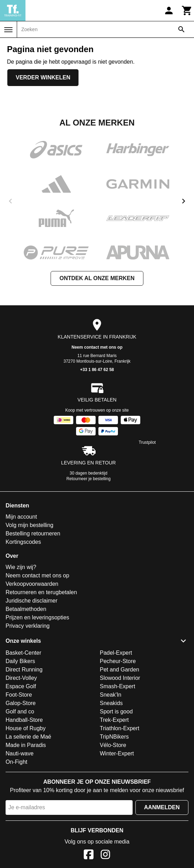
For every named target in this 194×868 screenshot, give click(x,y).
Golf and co (20, 712)
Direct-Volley (21, 678)
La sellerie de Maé (28, 737)
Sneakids (111, 703)
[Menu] (8, 30)
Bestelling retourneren (33, 533)
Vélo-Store (113, 745)
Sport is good (116, 712)
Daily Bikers (20, 661)
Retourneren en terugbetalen (41, 592)
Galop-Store (21, 703)
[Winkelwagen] (187, 10)
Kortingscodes (23, 542)
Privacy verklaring (28, 626)
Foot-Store (19, 695)
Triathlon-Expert (120, 728)
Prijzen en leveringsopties (37, 617)
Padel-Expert (116, 653)
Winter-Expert (117, 753)
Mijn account (21, 517)
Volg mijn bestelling (29, 525)
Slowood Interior (120, 678)
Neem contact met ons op (97, 347)
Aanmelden (162, 807)
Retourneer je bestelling (88, 479)
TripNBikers (114, 737)
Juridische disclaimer (32, 601)
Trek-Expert (114, 720)
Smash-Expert (117, 686)
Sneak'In (111, 695)
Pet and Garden (120, 670)
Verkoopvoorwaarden (32, 584)
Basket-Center (23, 653)
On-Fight (16, 762)
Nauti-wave (20, 753)
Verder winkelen (43, 77)
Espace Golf (21, 686)
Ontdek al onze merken (97, 278)
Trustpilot (147, 442)
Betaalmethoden (26, 609)
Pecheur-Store (118, 661)
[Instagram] (105, 856)
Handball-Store (24, 720)
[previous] (10, 201)
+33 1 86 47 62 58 (97, 370)
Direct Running (24, 670)
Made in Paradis (26, 745)
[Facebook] (89, 856)
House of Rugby (26, 728)
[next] (184, 201)
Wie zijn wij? (21, 567)
